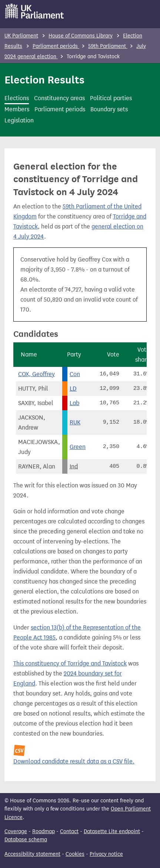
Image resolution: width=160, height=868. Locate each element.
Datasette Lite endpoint (112, 831)
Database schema (26, 840)
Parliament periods (56, 46)
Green (78, 447)
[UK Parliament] (35, 11)
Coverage (16, 831)
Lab (74, 403)
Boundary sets (109, 109)
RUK (75, 422)
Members (17, 109)
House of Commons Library (81, 36)
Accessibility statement (32, 854)
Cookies (75, 854)
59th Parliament (108, 46)
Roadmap (44, 831)
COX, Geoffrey (36, 374)
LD (73, 389)
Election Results (44, 80)
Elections (17, 98)
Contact (69, 831)
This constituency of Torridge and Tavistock (70, 663)
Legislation (19, 120)
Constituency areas (59, 98)
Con (75, 374)
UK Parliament (21, 36)
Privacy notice (106, 854)
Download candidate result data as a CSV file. (74, 761)
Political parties (111, 98)
